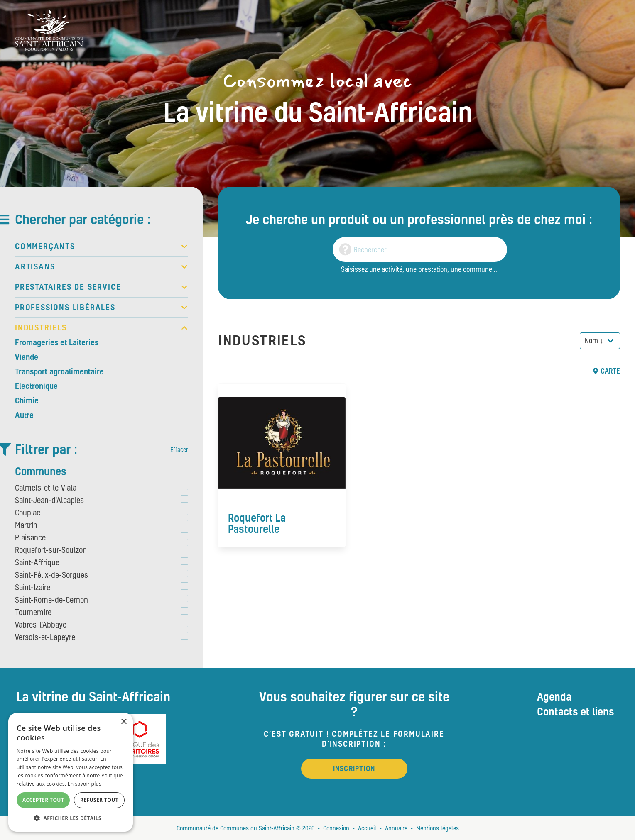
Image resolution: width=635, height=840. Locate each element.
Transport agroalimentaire (59, 371)
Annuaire (396, 828)
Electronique (36, 386)
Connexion (336, 828)
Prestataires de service (102, 287)
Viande (27, 357)
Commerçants (102, 247)
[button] (71, 818)
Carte (607, 371)
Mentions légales (438, 828)
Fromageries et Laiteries (57, 342)
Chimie (27, 400)
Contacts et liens (576, 711)
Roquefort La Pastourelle (257, 523)
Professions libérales (102, 308)
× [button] (124, 722)
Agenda (554, 696)
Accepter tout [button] (43, 800)
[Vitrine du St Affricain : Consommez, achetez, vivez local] (49, 30)
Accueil (367, 828)
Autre (24, 415)
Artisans (102, 267)
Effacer (179, 449)
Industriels (102, 328)
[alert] (71, 772)
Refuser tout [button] (99, 800)
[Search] (420, 249)
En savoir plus (85, 784)
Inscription (354, 768)
